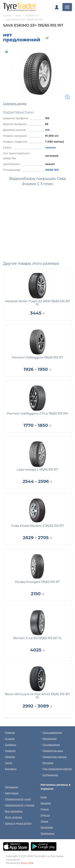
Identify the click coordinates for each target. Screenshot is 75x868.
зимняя (50, 147)
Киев (44, 797)
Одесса (45, 815)
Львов (44, 821)
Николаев (47, 827)
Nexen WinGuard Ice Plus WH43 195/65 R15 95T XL (37, 696)
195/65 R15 (52, 170)
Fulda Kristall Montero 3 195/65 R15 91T (37, 526)
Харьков (46, 803)
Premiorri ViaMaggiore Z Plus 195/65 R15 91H (37, 414)
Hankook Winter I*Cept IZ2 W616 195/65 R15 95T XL (37, 303)
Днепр (45, 809)
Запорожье (48, 833)
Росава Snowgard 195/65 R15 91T (37, 582)
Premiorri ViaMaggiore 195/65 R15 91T (37, 357)
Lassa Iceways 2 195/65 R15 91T (37, 470)
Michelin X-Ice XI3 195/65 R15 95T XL (37, 638)
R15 (47, 130)
